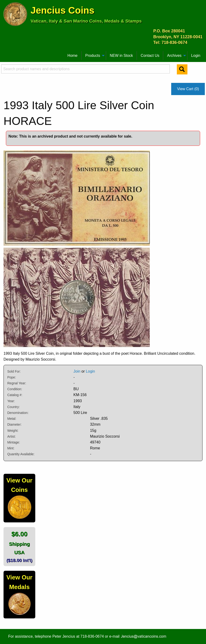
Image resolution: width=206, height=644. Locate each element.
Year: (11, 401)
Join (77, 371)
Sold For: (14, 371)
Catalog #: (15, 395)
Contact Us (150, 56)
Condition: (15, 389)
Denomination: (18, 413)
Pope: (12, 377)
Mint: (11, 448)
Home (73, 56)
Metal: (12, 419)
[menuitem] (6, 54)
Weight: (13, 431)
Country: (14, 407)
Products (93, 56)
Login (196, 56)
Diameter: (14, 424)
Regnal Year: (17, 383)
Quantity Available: (21, 454)
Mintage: (14, 442)
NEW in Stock (121, 56)
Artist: (12, 436)
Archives (174, 56)
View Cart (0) (188, 89)
